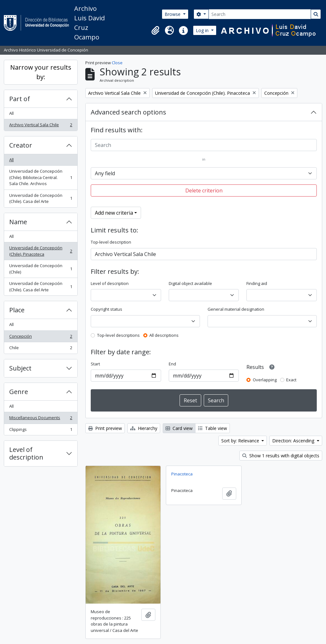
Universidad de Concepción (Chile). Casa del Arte (41, 198)
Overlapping (265, 380)
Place (17, 310)
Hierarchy (144, 428)
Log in (203, 30)
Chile (41, 349)
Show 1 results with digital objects (281, 456)
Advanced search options (128, 112)
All (11, 113)
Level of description (26, 453)
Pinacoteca (182, 474)
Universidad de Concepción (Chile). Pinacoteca (41, 251)
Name (18, 222)
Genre (19, 392)
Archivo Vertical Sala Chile (41, 126)
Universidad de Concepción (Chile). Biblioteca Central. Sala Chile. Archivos (41, 177)
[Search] (260, 14)
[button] (155, 31)
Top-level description (111, 242)
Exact (291, 380)
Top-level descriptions (118, 335)
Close (117, 63)
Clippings (41, 431)
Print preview (105, 428)
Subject (20, 368)
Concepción (41, 338)
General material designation (236, 309)
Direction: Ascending (294, 441)
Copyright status (106, 309)
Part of (20, 99)
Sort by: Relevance (241, 441)
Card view (179, 428)
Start (95, 364)
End (172, 364)
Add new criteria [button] (114, 213)
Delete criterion (204, 190)
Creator (21, 145)
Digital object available (190, 283)
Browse (173, 14)
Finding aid (257, 283)
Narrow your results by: (41, 72)
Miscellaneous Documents (41, 419)
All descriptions (164, 335)
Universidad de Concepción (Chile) (41, 269)
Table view (213, 428)
